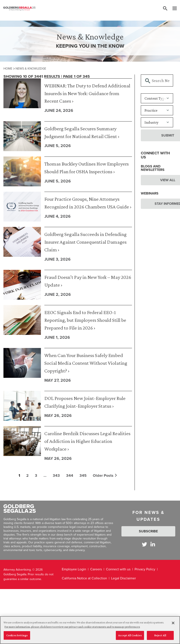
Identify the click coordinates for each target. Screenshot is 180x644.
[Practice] (157, 110)
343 (56, 475)
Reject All (160, 635)
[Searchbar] (157, 80)
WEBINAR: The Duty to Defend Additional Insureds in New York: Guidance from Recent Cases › (87, 93)
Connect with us (118, 569)
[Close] (173, 623)
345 (83, 475)
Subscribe (148, 531)
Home (8, 68)
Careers (96, 569)
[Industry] (157, 122)
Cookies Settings (17, 635)
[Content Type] (157, 98)
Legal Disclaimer (123, 578)
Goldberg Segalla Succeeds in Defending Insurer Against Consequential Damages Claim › (85, 242)
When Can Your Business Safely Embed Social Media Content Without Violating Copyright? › (86, 363)
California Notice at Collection (84, 578)
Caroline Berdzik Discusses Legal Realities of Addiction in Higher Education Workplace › (87, 441)
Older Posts (105, 475)
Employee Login (74, 569)
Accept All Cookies (130, 635)
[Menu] (172, 9)
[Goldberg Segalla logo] (19, 9)
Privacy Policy (145, 569)
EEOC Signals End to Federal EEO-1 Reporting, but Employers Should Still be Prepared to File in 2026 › (85, 320)
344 (70, 475)
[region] (90, 630)
